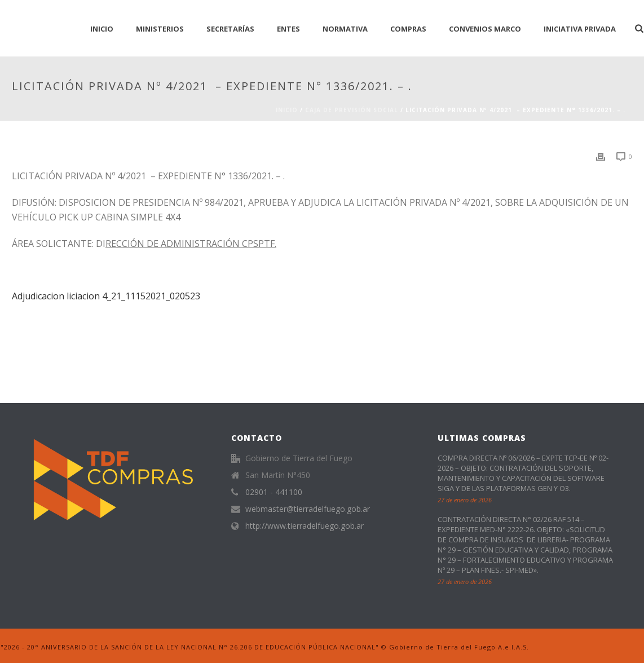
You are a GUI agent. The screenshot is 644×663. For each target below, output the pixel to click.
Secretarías (230, 29)
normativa (345, 29)
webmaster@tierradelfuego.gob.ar (308, 509)
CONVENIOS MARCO (485, 29)
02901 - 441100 (274, 492)
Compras (408, 29)
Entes (288, 29)
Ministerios (160, 29)
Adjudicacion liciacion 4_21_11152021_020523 (106, 296)
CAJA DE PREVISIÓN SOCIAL (352, 110)
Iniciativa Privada (580, 29)
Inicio (287, 110)
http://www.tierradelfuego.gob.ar (305, 526)
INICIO (102, 29)
